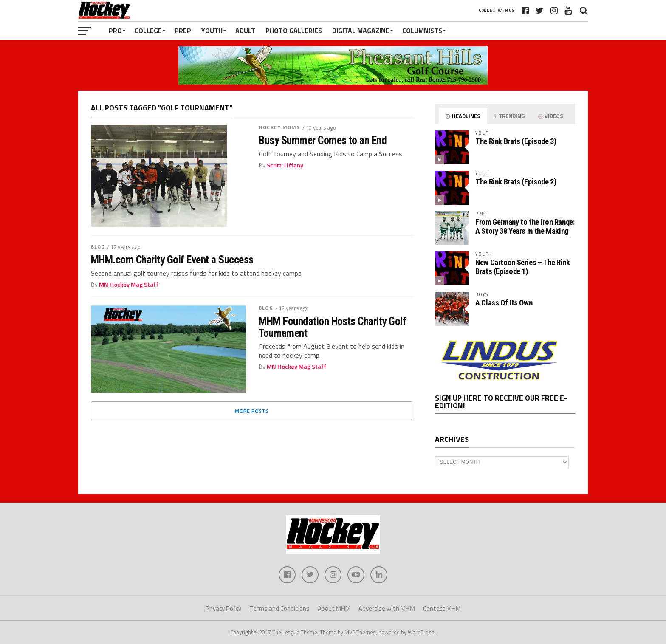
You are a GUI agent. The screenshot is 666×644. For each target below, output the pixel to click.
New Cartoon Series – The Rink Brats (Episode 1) (522, 267)
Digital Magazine (361, 31)
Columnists (422, 31)
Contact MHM (442, 609)
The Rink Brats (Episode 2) (516, 182)
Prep (183, 31)
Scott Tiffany (285, 165)
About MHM (334, 609)
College (148, 31)
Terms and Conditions (279, 609)
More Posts (252, 411)
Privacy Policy (223, 609)
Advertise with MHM (387, 609)
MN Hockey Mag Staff (129, 285)
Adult (245, 31)
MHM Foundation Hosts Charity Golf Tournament (332, 327)
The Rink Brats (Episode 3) (516, 141)
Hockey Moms (279, 127)
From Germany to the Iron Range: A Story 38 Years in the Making (525, 226)
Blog (98, 247)
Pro (115, 31)
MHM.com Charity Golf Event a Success (172, 260)
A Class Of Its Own (504, 303)
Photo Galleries (294, 31)
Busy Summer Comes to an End (323, 140)
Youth (212, 31)
